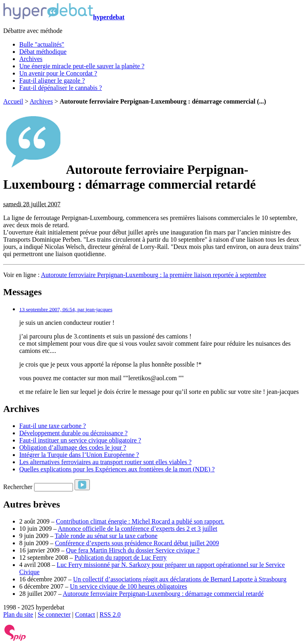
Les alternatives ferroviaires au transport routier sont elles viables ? (105, 462)
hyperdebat (64, 17)
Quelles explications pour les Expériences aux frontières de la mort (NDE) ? (117, 469)
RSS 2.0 (110, 614)
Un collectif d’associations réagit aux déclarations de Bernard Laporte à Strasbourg (180, 579)
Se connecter (54, 614)
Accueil (13, 101)
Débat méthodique (43, 52)
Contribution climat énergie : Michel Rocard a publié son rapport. (140, 521)
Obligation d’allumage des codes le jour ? (73, 447)
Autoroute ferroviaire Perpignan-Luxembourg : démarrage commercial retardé (163, 594)
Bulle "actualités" (42, 44)
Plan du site (18, 614)
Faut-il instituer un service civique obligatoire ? (80, 440)
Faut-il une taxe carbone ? (53, 426)
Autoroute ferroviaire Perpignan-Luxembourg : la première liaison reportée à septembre (154, 275)
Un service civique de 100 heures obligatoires (128, 586)
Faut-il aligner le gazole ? (52, 80)
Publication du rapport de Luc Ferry (121, 557)
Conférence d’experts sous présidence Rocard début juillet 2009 (137, 543)
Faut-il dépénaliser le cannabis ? (61, 88)
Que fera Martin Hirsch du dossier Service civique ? (133, 550)
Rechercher (18, 487)
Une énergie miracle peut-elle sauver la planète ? (82, 66)
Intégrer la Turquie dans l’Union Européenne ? (79, 455)
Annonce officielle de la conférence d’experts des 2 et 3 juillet (138, 529)
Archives (31, 59)
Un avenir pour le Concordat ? (58, 73)
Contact (85, 614)
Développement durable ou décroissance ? (73, 433)
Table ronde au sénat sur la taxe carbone (106, 536)
